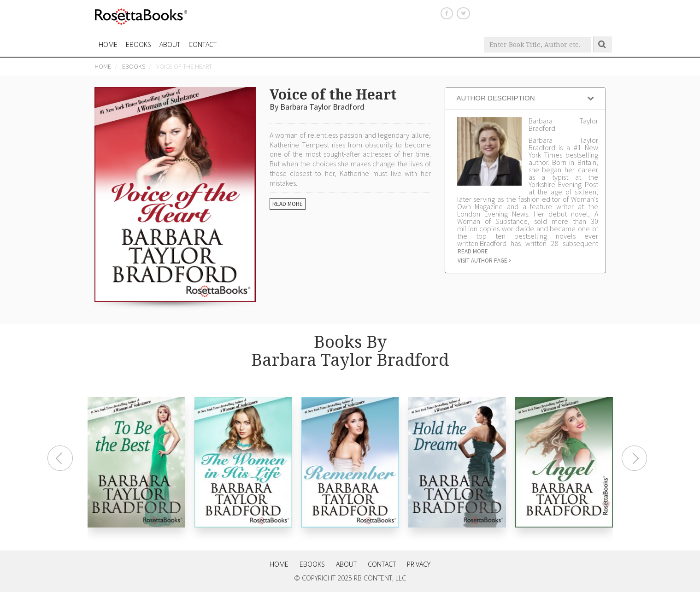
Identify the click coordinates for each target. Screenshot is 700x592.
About (170, 44)
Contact (382, 564)
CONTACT (203, 44)
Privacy (419, 564)
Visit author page (484, 261)
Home (103, 66)
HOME (108, 44)
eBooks (138, 44)
